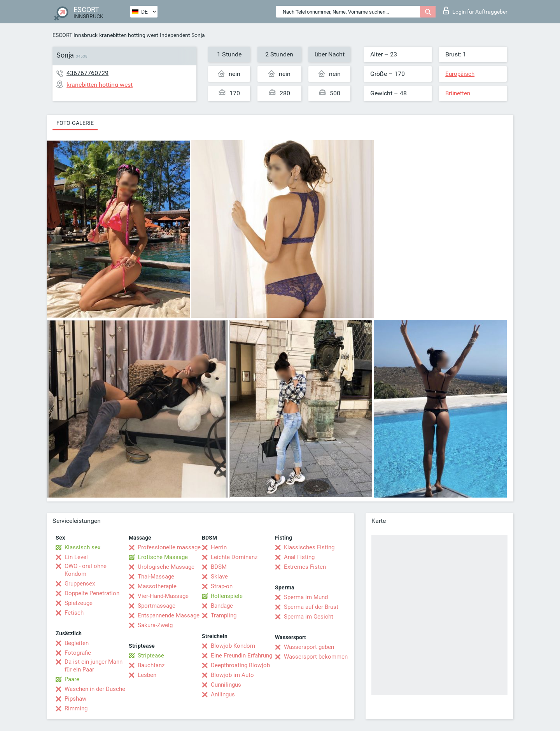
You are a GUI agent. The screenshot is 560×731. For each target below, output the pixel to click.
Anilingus (223, 694)
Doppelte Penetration (92, 593)
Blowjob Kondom (233, 646)
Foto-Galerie (75, 123)
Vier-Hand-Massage (163, 596)
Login (475, 11)
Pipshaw (75, 699)
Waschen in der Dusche (95, 689)
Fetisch (74, 613)
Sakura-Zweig (155, 625)
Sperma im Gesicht (309, 617)
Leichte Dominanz (234, 557)
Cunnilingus (226, 685)
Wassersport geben (309, 647)
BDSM (219, 567)
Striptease (151, 656)
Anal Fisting (299, 557)
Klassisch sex (82, 547)
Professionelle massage (169, 547)
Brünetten (458, 93)
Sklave (219, 577)
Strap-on (222, 586)
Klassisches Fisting (309, 547)
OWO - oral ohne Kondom (86, 570)
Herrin (219, 547)
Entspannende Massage (169, 615)
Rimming (76, 708)
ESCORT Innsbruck (75, 35)
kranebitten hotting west (129, 35)
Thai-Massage (156, 577)
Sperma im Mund (306, 597)
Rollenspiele (227, 596)
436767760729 (87, 73)
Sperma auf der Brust (311, 607)
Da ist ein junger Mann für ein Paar (94, 666)
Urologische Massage (166, 567)
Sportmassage (157, 606)
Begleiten (77, 643)
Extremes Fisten (305, 567)
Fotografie (78, 653)
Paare (72, 679)
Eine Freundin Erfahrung (241, 656)
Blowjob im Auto (232, 675)
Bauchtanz (151, 665)
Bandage (222, 606)
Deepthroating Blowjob (240, 665)
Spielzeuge (79, 603)
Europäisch (460, 74)
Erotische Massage (163, 557)
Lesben (147, 675)
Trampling (224, 615)
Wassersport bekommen (316, 657)
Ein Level (76, 557)
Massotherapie (157, 586)
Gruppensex (80, 584)
